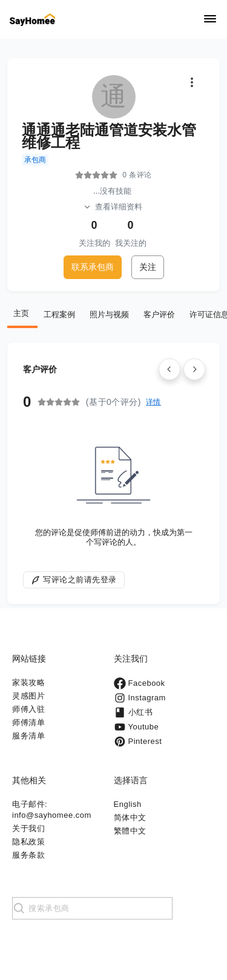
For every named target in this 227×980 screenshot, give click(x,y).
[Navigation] (210, 20)
